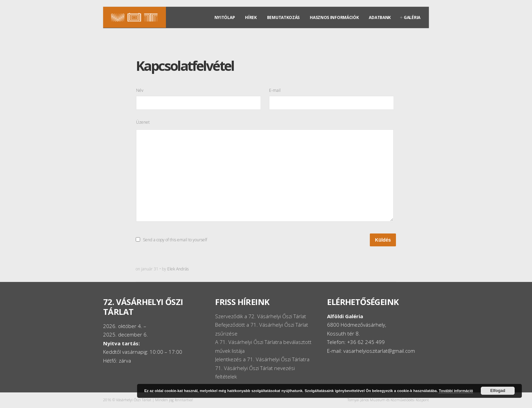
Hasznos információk (334, 17)
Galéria (412, 17)
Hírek (251, 17)
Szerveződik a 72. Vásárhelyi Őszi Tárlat (261, 316)
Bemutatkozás (283, 17)
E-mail (275, 90)
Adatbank (380, 17)
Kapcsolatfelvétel (185, 66)
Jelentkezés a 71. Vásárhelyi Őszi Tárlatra (262, 359)
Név (140, 90)
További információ (456, 391)
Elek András (178, 269)
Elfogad (498, 391)
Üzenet (143, 122)
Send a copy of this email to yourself (175, 240)
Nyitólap (225, 17)
